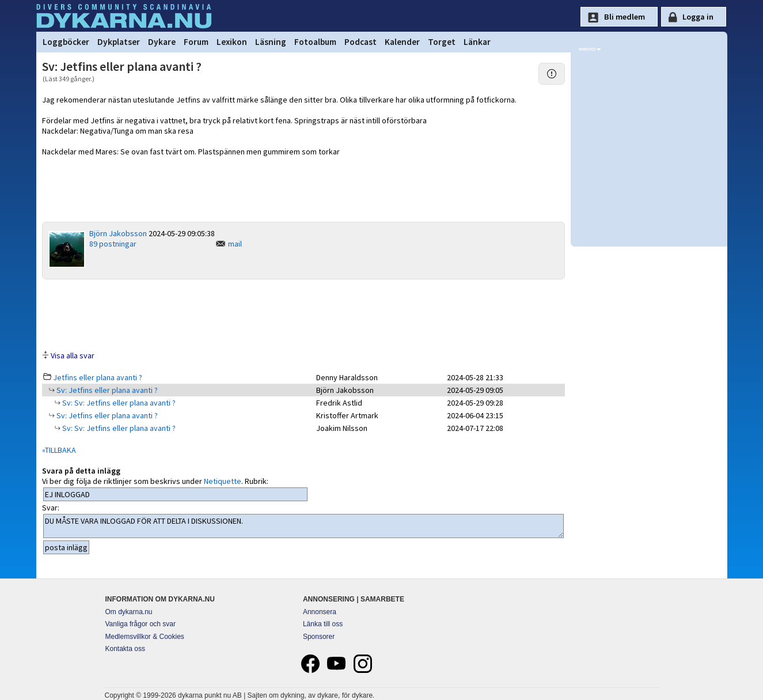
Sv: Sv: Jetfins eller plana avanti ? (118, 403)
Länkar (477, 42)
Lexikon (232, 42)
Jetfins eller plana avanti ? (98, 377)
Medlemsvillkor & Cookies (145, 637)
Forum (196, 42)
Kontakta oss (125, 649)
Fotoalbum (315, 42)
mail (235, 244)
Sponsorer (319, 637)
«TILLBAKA (59, 450)
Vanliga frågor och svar (141, 624)
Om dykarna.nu (129, 612)
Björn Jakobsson (118, 233)
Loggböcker (66, 42)
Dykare (162, 42)
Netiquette (223, 481)
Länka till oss (323, 624)
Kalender (402, 42)
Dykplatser (119, 42)
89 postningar (113, 244)
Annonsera (320, 612)
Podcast (360, 42)
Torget (442, 42)
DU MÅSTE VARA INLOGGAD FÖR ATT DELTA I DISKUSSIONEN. (304, 526)
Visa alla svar (73, 355)
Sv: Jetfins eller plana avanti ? (106, 390)
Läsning (271, 42)
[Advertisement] (303, 314)
